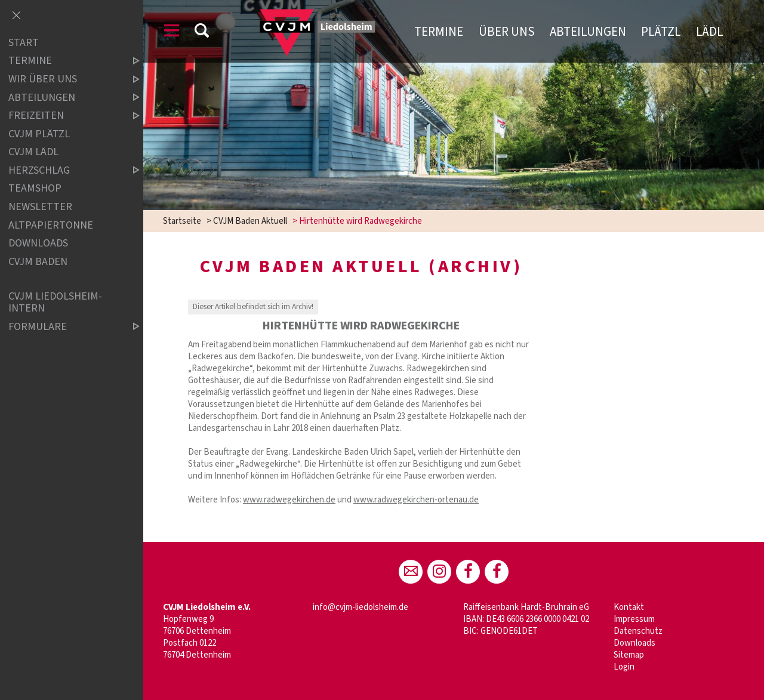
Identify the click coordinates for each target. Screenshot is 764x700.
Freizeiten (64, 115)
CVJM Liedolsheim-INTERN (55, 302)
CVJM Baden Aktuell (250, 221)
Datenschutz (638, 631)
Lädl (710, 32)
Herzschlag (64, 170)
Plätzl (661, 32)
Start (24, 43)
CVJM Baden (38, 262)
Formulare (64, 327)
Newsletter (40, 207)
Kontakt (629, 607)
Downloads (634, 643)
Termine (439, 32)
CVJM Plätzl (39, 134)
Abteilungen (588, 32)
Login (624, 667)
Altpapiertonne (51, 225)
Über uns (507, 32)
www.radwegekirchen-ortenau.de (416, 500)
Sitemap (629, 655)
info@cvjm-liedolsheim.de (361, 607)
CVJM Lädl (33, 152)
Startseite (182, 221)
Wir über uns (64, 79)
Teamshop (35, 189)
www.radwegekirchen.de (289, 500)
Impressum (634, 619)
